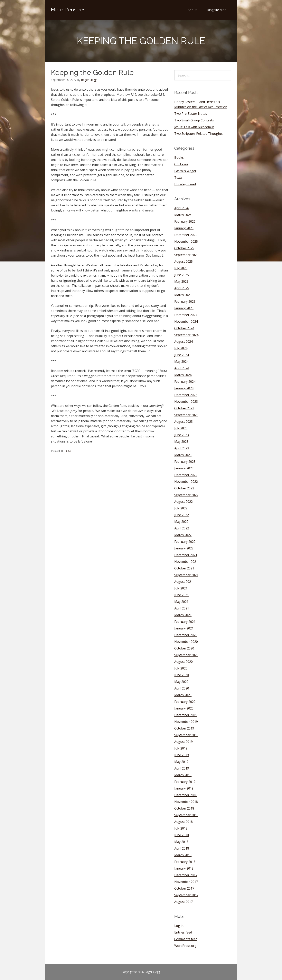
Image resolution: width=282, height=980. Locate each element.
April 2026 (182, 208)
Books (179, 158)
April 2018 (182, 848)
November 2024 (186, 322)
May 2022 (181, 522)
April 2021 (182, 608)
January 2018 (184, 868)
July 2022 (181, 508)
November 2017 (186, 882)
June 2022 (182, 515)
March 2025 (183, 295)
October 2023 (184, 408)
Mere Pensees (68, 10)
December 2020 (186, 635)
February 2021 (185, 622)
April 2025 (182, 288)
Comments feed (186, 939)
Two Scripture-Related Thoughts (198, 134)
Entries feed (183, 932)
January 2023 (184, 468)
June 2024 (182, 355)
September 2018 (186, 815)
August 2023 (183, 422)
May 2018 (181, 842)
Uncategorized (185, 184)
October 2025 (184, 248)
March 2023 (183, 455)
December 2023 (186, 395)
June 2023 (182, 435)
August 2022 (183, 502)
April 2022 (182, 528)
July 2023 (181, 428)
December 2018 (186, 795)
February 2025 (185, 301)
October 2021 (184, 568)
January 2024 (184, 388)
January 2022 (184, 548)
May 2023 (181, 442)
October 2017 (184, 888)
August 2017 (183, 902)
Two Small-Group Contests (194, 120)
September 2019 (186, 735)
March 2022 (183, 535)
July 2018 (181, 828)
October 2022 (184, 488)
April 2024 (182, 368)
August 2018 (183, 822)
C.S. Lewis (181, 164)
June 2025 (182, 275)
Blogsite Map (217, 10)
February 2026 (185, 221)
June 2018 (182, 835)
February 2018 (185, 862)
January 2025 (184, 308)
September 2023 (186, 415)
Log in (179, 926)
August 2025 (183, 261)
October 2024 (184, 328)
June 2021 (182, 595)
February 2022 (185, 542)
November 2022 (186, 482)
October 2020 (184, 648)
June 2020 (182, 675)
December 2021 (186, 555)
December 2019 (186, 715)
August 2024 (183, 342)
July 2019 (181, 748)
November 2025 (186, 241)
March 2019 (183, 775)
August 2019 (183, 742)
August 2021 (183, 582)
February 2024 (185, 382)
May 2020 (181, 682)
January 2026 (184, 228)
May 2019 (181, 762)
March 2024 (183, 375)
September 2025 (186, 255)
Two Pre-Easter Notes (191, 114)
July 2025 (181, 268)
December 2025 (186, 235)
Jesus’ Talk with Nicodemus (194, 127)
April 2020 (182, 688)
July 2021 (181, 588)
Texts (68, 451)
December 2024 (186, 315)
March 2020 (183, 695)
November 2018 (186, 802)
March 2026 (183, 215)
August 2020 (183, 662)
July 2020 (181, 668)
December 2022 (186, 475)
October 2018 (184, 808)
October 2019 (184, 728)
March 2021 (183, 615)
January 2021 (184, 628)
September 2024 (186, 335)
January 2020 (184, 708)
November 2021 (186, 562)
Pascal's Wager (185, 171)
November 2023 (186, 402)
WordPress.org (185, 946)
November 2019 (186, 722)
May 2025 (181, 281)
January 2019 (184, 788)
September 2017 (186, 895)
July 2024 (181, 348)
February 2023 (185, 462)
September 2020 (186, 655)
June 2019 (182, 755)
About (192, 10)
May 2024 (181, 362)
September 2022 (186, 495)
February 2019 (185, 782)
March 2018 (183, 855)
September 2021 (186, 575)
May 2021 (181, 602)
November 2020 (186, 642)
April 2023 (182, 448)
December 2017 (186, 875)
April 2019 (182, 768)
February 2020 (185, 702)
